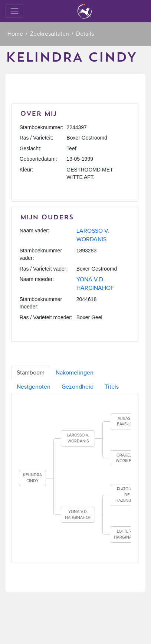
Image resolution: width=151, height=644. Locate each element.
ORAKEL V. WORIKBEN (126, 458)
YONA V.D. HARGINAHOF (78, 515)
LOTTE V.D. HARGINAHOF (127, 534)
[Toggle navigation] (14, 11)
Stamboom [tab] (31, 373)
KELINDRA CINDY (32, 478)
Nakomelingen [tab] (75, 373)
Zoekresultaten (50, 34)
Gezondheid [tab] (78, 387)
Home (15, 34)
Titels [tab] (112, 387)
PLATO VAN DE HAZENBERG (127, 495)
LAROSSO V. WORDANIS (78, 438)
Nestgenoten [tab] (34, 387)
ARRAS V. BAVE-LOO (126, 421)
